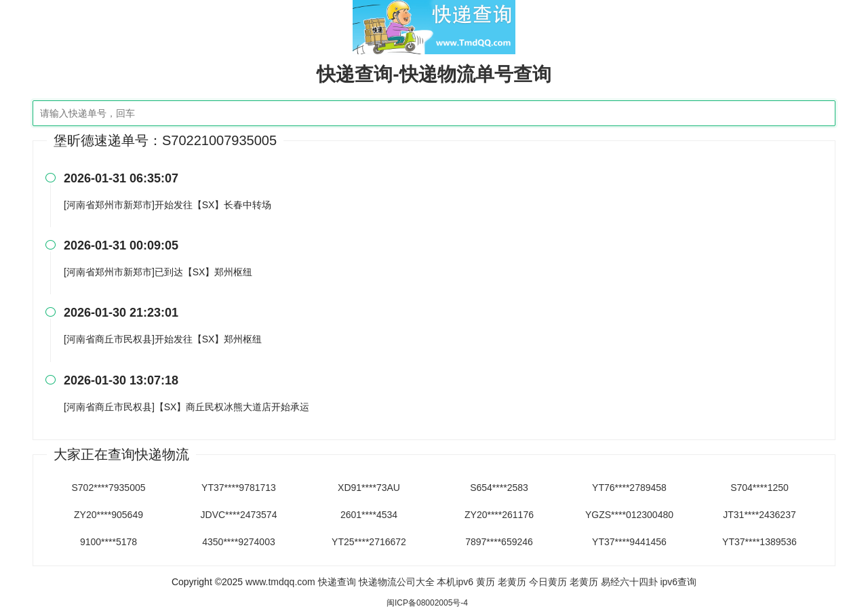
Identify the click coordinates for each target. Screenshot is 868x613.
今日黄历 (548, 582)
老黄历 (512, 582)
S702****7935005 (109, 488)
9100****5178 (108, 542)
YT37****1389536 (759, 542)
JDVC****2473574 (239, 515)
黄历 (486, 582)
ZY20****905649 (108, 515)
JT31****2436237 (759, 515)
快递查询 (337, 582)
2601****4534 (369, 515)
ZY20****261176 (499, 515)
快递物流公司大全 (397, 582)
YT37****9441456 (629, 542)
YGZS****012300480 (629, 515)
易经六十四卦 (629, 582)
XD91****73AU (369, 488)
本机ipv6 (455, 582)
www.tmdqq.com (280, 582)
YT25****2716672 (369, 542)
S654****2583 (499, 488)
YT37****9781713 (239, 488)
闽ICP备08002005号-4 (427, 603)
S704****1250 (759, 488)
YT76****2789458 (629, 488)
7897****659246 (499, 542)
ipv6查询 (678, 582)
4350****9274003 (238, 542)
